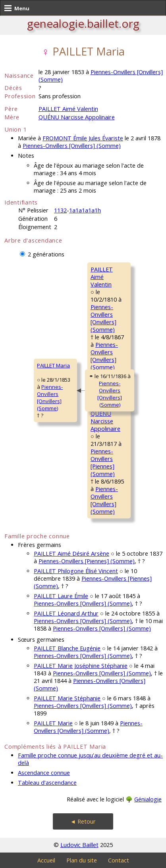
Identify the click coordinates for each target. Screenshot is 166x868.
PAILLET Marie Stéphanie (67, 698)
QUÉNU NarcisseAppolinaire (105, 421)
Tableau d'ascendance (47, 783)
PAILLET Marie (53, 723)
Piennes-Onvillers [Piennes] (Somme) (103, 463)
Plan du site (82, 860)
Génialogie (148, 799)
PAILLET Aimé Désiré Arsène (71, 553)
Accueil (46, 860)
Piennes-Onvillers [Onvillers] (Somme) (72, 146)
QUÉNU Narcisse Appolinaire (77, 117)
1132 (60, 210)
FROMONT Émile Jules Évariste (83, 138)
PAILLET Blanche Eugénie (67, 648)
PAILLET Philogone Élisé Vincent (76, 571)
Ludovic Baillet (79, 845)
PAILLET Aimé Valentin (68, 109)
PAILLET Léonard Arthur (66, 613)
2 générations (46, 254)
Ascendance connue (44, 773)
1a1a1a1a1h (85, 210)
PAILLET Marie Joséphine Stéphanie (81, 666)
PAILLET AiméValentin (102, 277)
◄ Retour (83, 821)
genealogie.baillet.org (83, 23)
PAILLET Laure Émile (61, 596)
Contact (119, 860)
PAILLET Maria (53, 365)
